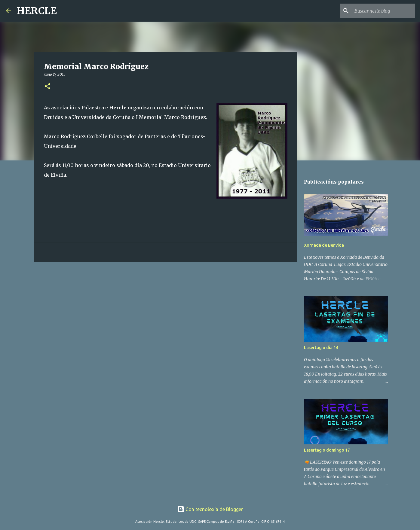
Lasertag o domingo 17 (327, 450)
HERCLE (37, 11)
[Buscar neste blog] (384, 11)
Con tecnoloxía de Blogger (210, 509)
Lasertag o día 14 (321, 348)
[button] (48, 87)
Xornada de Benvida (324, 245)
